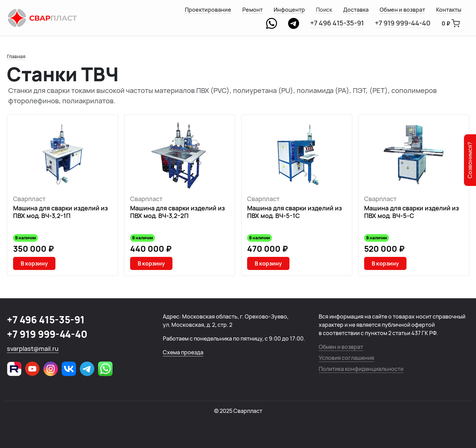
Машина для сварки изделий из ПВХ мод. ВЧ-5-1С (294, 212)
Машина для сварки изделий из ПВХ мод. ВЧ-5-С (411, 212)
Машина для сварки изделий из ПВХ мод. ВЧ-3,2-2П (177, 212)
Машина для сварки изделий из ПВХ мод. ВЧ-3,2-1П (60, 212)
